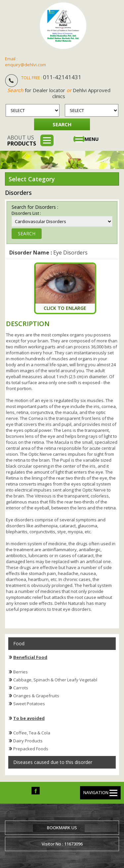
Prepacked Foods (31, 749)
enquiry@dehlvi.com (25, 65)
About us (22, 141)
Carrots (21, 688)
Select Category (32, 179)
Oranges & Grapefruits (36, 696)
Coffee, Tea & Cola (32, 733)
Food (19, 643)
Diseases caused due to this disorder (53, 762)
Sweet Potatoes (29, 704)
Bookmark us (62, 828)
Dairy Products (28, 741)
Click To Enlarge (65, 308)
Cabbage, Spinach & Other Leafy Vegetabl (55, 680)
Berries (21, 672)
